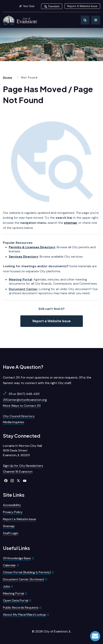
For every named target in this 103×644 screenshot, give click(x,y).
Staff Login (11, 533)
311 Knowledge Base (17, 558)
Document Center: (23, 289)
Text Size (27, 6)
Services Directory (23, 257)
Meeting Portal (20, 279)
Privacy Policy (13, 512)
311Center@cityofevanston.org (25, 400)
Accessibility (12, 505)
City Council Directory (19, 416)
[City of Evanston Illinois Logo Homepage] (21, 20)
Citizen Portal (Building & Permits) (27, 572)
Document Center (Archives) (23, 579)
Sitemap (9, 526)
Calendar (9, 565)
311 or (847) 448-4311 (21, 394)
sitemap (70, 223)
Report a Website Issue (52, 321)
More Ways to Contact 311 (22, 406)
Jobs (6, 586)
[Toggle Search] (85, 20)
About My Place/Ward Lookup (24, 615)
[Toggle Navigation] (96, 20)
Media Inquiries (14, 422)
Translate (52, 6)
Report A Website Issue (82, 6)
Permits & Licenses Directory (32, 247)
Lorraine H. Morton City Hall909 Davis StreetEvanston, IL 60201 (22, 450)
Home (8, 77)
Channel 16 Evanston (18, 472)
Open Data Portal (16, 600)
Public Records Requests (21, 608)
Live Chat (95, 636)
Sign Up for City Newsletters (23, 466)
